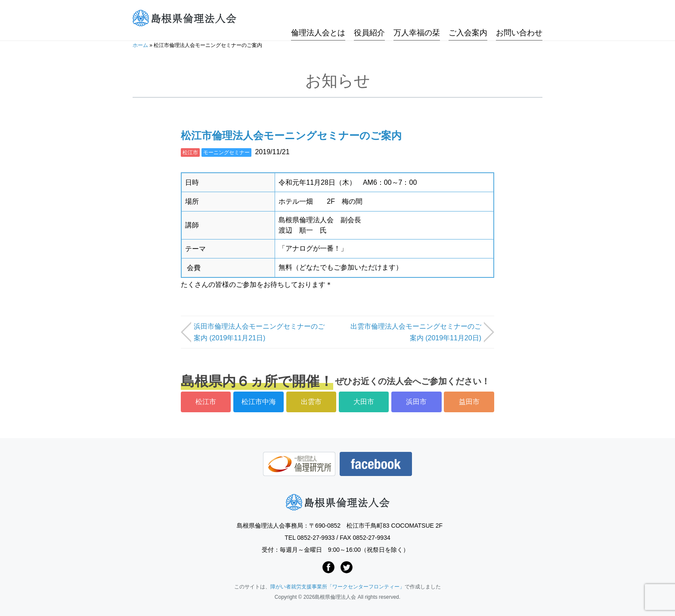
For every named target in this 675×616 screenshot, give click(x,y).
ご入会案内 (468, 19)
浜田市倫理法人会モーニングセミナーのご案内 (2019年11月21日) (259, 332)
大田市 (364, 402)
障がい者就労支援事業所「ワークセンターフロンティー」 (337, 587)
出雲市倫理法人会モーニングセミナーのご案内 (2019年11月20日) (416, 332)
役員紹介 (369, 19)
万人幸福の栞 (417, 19)
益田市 (469, 402)
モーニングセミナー (226, 152)
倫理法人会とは (318, 19)
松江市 (190, 152)
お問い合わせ (519, 19)
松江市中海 (259, 402)
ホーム (140, 45)
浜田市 (416, 402)
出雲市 (311, 402)
